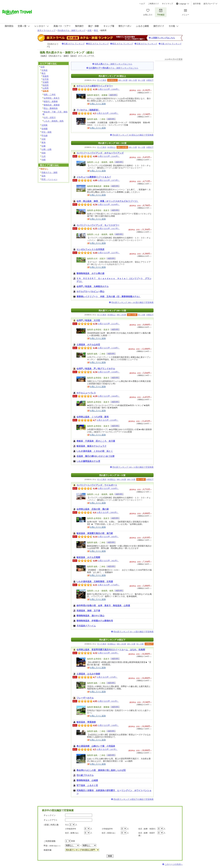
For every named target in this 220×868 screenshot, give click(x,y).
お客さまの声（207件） (107, 749)
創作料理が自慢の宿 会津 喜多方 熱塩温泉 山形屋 (103, 606)
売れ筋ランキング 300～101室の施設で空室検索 (132, 302)
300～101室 (123, 80)
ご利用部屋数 (50, 841)
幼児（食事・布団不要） (147, 834)
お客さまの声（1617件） (109, 228)
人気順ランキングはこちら (163, 38)
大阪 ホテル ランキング (171, 44)
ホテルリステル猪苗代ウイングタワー (95, 86)
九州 (44, 156)
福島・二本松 (50, 95)
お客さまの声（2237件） (109, 253)
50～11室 (141, 80)
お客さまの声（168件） (108, 725)
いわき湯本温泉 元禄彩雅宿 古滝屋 (95, 581)
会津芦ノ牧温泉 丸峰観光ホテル (93, 286)
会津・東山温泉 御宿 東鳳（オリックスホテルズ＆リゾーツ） (108, 201)
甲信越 (45, 136)
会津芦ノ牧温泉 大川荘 (88, 320)
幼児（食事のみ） (72, 833)
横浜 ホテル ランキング (123, 44)
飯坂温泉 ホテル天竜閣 (88, 557)
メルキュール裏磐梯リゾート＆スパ (94, 177)
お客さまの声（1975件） (109, 180)
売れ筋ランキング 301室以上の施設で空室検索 (133, 135)
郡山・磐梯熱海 (51, 108)
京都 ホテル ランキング (147, 44)
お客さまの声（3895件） (108, 512)
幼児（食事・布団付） (148, 829)
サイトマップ (167, 4)
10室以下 (150, 80)
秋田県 (46, 85)
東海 (44, 142)
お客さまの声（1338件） (109, 348)
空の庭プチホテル (85, 775)
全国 (90, 30)
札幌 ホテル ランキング (74, 44)
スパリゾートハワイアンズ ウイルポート (97, 485)
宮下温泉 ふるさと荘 (87, 785)
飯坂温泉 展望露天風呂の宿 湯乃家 (95, 533)
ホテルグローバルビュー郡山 (90, 291)
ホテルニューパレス (86, 393)
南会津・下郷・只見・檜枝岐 (55, 113)
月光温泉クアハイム (86, 626)
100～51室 (133, 80)
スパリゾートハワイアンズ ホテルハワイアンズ (100, 153)
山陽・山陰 (47, 149)
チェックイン (50, 815)
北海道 (45, 70)
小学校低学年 (107, 829)
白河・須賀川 (50, 117)
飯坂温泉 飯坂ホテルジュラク (92, 446)
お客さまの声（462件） (108, 561)
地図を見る (113, 95)
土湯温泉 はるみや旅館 (88, 674)
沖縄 (44, 160)
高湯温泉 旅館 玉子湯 (88, 611)
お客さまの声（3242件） (109, 156)
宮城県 (46, 82)
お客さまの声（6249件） (109, 204)
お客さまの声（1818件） (108, 113)
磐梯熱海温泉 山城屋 (87, 780)
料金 (53, 846)
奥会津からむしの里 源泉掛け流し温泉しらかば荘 (101, 770)
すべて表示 (102, 80)
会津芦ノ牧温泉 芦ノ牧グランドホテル (96, 369)
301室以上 (111, 147)
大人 (67, 825)
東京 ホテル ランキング (98, 44)
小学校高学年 (71, 829)
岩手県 (46, 79)
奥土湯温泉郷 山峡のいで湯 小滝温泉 (96, 746)
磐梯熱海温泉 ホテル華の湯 (90, 273)
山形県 (46, 88)
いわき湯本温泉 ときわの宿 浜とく (95, 451)
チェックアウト (51, 820)
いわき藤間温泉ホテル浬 (88, 461)
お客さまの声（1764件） (109, 585)
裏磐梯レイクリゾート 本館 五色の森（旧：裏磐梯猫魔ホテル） (109, 296)
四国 (44, 153)
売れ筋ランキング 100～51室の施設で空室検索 (133, 467)
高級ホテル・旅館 (50, 172)
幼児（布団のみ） (109, 833)
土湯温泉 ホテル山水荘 (88, 345)
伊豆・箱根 (47, 132)
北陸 (44, 139)
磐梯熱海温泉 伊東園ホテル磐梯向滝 (95, 621)
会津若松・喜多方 (52, 98)
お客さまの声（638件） (108, 488)
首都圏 (45, 129)
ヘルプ (142, 4)
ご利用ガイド (153, 4)
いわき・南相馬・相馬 (54, 121)
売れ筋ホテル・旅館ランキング (71, 30)
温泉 (44, 176)
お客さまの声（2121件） (109, 324)
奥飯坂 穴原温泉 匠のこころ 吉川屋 (96, 441)
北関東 (45, 125)
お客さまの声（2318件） (108, 420)
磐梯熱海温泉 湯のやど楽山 (90, 616)
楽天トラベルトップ (46, 30)
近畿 (44, 146)
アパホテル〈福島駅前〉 (88, 110)
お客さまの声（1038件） (109, 372)
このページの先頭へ (174, 864)
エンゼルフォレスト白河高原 (90, 249)
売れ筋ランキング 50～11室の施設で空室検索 (133, 632)
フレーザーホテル (85, 698)
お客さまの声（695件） (108, 653)
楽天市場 (197, 4)
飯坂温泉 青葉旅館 (86, 722)
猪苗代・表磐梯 (51, 101)
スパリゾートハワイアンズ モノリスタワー (98, 225)
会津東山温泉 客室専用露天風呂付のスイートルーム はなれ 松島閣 (111, 650)
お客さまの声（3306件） (109, 89)
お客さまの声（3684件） (109, 396)
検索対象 (48, 850)
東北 (96, 30)
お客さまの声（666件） (108, 537)
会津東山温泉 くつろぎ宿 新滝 (93, 417)
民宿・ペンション (50, 179)
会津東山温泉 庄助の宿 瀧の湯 (93, 509)
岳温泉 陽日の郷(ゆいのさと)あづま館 (95, 456)
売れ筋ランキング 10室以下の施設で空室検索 (133, 799)
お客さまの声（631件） (108, 701)
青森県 (46, 76)
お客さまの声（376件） (107, 677)
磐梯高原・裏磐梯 (52, 105)
